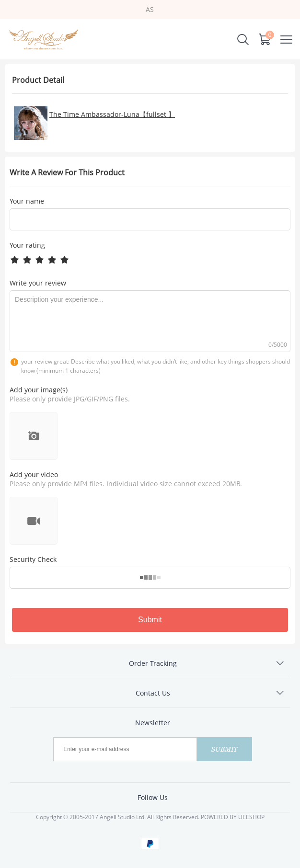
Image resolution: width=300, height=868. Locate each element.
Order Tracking (153, 663)
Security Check (33, 559)
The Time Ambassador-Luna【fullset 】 (112, 114)
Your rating (27, 245)
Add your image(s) (39, 390)
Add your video (34, 474)
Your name (27, 201)
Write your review (38, 283)
